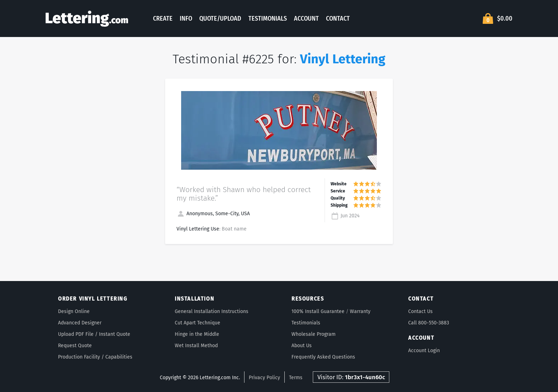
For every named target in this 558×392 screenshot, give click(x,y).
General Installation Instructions (212, 311)
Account (306, 18)
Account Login (424, 351)
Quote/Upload (220, 18)
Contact (338, 18)
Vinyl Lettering (343, 59)
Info (186, 18)
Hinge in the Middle (197, 334)
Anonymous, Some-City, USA (213, 214)
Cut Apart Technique (198, 323)
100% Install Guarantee (318, 311)
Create (163, 18)
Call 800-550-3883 (429, 323)
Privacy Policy (264, 378)
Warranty (360, 311)
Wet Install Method (196, 346)
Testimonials (268, 18)
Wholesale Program (314, 334)
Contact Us (420, 311)
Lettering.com (87, 18)
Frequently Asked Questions (323, 357)
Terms (296, 378)
